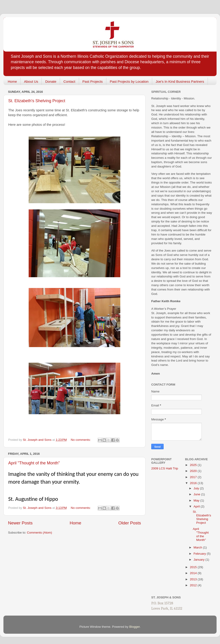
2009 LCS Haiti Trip (165, 468)
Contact (69, 81)
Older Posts (130, 523)
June (197, 494)
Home (12, 81)
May (197, 500)
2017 (194, 477)
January (200, 560)
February (200, 554)
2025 (194, 465)
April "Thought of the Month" (34, 463)
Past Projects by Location (129, 81)
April (197, 506)
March (198, 547)
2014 (194, 573)
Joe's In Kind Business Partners (180, 81)
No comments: (81, 440)
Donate (51, 81)
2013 (194, 579)
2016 (194, 483)
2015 (194, 567)
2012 (194, 585)
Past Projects (93, 81)
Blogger (135, 627)
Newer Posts (20, 523)
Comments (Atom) (40, 533)
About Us (31, 81)
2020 (194, 471)
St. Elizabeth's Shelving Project (37, 101)
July (197, 488)
